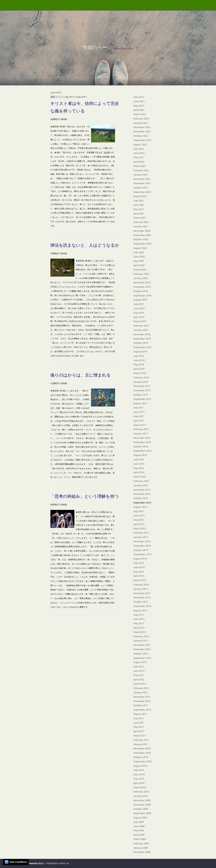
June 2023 (139, 101)
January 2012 (141, 692)
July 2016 (139, 459)
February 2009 (141, 843)
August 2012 (140, 662)
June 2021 (139, 205)
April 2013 (139, 628)
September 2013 (142, 606)
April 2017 (139, 420)
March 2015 (140, 528)
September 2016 (142, 451)
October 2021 (141, 187)
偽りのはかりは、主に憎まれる (81, 375)
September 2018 (142, 347)
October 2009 (141, 809)
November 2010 (142, 753)
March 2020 (140, 269)
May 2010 (139, 779)
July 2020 (139, 252)
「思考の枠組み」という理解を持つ (85, 496)
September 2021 (142, 192)
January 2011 (141, 744)
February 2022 (141, 170)
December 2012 (142, 645)
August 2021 (140, 196)
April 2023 (139, 110)
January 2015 (141, 537)
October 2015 (141, 498)
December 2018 (142, 334)
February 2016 (141, 481)
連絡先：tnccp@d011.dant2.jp (54, 863)
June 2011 (139, 723)
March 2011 (140, 735)
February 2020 (141, 274)
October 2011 (141, 705)
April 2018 (139, 369)
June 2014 (139, 567)
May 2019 (139, 313)
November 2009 (142, 804)
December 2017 (142, 386)
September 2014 (142, 554)
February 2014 (141, 584)
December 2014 (142, 541)
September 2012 (142, 658)
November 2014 (142, 546)
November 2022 (142, 131)
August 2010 (140, 766)
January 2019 (141, 330)
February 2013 (141, 636)
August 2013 (140, 610)
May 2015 (139, 520)
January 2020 (141, 278)
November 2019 (142, 287)
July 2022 (139, 149)
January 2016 (141, 485)
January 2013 (141, 640)
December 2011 (142, 697)
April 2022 (139, 162)
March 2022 (140, 166)
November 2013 (142, 597)
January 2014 (141, 589)
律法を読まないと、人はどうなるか (85, 245)
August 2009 (140, 817)
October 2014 (141, 550)
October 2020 (141, 239)
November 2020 (142, 235)
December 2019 (142, 282)
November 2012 (142, 649)
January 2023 (141, 123)
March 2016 (140, 476)
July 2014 (139, 563)
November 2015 (142, 494)
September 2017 (142, 399)
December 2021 (142, 179)
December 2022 (142, 127)
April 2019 (139, 317)
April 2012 (139, 679)
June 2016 (139, 464)
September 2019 (142, 295)
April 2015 (139, 524)
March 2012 (140, 684)
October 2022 (141, 136)
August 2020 (140, 248)
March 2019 (140, 321)
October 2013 (141, 602)
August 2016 (140, 455)
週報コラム (56, 97)
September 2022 (142, 140)
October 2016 (141, 446)
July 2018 (139, 356)
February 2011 (141, 740)
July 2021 (139, 200)
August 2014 (140, 558)
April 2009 (139, 835)
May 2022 (139, 157)
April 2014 (139, 576)
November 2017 (142, 390)
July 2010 (139, 770)
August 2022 (140, 144)
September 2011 (142, 709)
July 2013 (139, 615)
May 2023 (139, 105)
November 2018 (142, 338)
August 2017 (140, 403)
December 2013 (142, 593)
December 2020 (142, 231)
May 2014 (139, 571)
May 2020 (139, 261)
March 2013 (140, 632)
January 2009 (141, 848)
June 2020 (139, 256)
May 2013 (139, 623)
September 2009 (142, 813)
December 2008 (142, 852)
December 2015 (142, 490)
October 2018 (141, 343)
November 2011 (142, 701)
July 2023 (139, 97)
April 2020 (139, 265)
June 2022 (139, 153)
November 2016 (142, 442)
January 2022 (141, 174)
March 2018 (140, 373)
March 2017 (140, 425)
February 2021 (141, 222)
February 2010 (141, 791)
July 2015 (139, 511)
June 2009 (139, 826)
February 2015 (141, 533)
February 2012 (141, 688)
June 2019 (139, 308)
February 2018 (141, 377)
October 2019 (141, 291)
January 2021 (141, 226)
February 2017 (141, 429)
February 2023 (141, 118)
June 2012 (139, 671)
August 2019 (140, 300)
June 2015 (139, 515)
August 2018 (140, 351)
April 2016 (139, 472)
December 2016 (142, 438)
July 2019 (139, 304)
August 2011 (140, 714)
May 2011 (139, 727)
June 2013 (139, 619)
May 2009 (139, 830)
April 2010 (139, 783)
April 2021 (139, 213)
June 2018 (139, 360)
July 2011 (139, 718)
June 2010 (139, 774)
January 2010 (141, 796)
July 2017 (139, 407)
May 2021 (139, 209)
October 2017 (141, 395)
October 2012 (141, 653)
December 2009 (142, 800)
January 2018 (141, 382)
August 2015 (140, 507)
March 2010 (140, 787)
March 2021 (140, 218)
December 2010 (142, 748)
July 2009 (139, 822)
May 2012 (139, 675)
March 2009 (140, 839)
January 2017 (141, 433)
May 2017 (139, 416)
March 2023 (140, 114)
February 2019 (141, 325)
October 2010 (141, 757)
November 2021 (142, 183)
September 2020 (142, 243)
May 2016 (139, 468)
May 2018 (139, 364)
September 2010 (142, 761)
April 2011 (139, 731)
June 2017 (139, 412)
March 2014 (140, 580)
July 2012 (139, 666)
